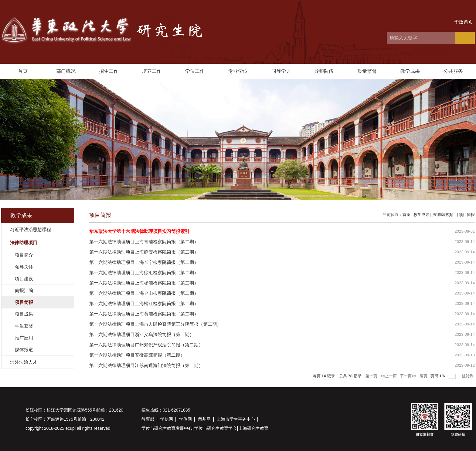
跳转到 (468, 376)
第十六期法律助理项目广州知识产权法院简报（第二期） (146, 345)
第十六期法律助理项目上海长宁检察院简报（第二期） (144, 262)
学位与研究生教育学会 (216, 428)
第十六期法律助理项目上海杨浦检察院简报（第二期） (144, 283)
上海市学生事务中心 (236, 419)
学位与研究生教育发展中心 (167, 428)
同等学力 (281, 71)
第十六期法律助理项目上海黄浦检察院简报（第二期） (144, 314)
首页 (23, 71)
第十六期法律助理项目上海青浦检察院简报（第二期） (144, 242)
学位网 (185, 419)
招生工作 (109, 71)
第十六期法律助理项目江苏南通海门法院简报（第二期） (146, 365)
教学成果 (410, 71)
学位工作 (195, 71)
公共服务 (453, 71)
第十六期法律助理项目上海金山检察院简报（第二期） (144, 293)
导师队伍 (324, 71)
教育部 (148, 419)
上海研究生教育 (253, 428)
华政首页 (464, 22)
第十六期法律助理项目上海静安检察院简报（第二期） (144, 252)
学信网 (167, 419)
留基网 (204, 419)
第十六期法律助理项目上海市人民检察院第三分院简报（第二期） (155, 324)
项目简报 (467, 215)
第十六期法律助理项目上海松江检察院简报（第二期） (144, 303)
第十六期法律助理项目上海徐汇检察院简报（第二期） (144, 273)
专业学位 (238, 71)
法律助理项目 (444, 215)
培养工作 (152, 71)
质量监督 (367, 71)
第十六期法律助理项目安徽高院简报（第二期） (137, 355)
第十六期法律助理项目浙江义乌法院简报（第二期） (142, 334)
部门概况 (66, 71)
